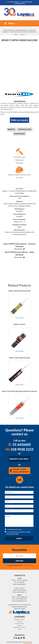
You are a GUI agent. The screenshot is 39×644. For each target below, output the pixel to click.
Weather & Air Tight (19, 627)
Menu (9, 23)
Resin (19, 629)
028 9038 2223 (19, 449)
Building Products (21, 30)
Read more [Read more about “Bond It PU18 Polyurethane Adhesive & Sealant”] (20, 418)
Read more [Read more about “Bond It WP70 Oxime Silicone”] (20, 385)
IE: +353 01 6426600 (13, 2)
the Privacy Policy (27, 529)
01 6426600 (19, 444)
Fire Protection (19, 623)
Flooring (19, 621)
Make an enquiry (19, 120)
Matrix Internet (27, 642)
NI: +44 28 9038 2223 (26, 2)
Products (11, 30)
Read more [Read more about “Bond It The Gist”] (20, 351)
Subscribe (19, 561)
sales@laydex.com (21, 601)
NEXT (23, 35)
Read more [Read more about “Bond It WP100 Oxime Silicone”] (20, 318)
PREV (16, 35)
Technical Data (25, 129)
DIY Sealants (13, 32)
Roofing (19, 625)
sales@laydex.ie (19, 3)
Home (5, 30)
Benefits (11, 129)
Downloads (19, 134)
